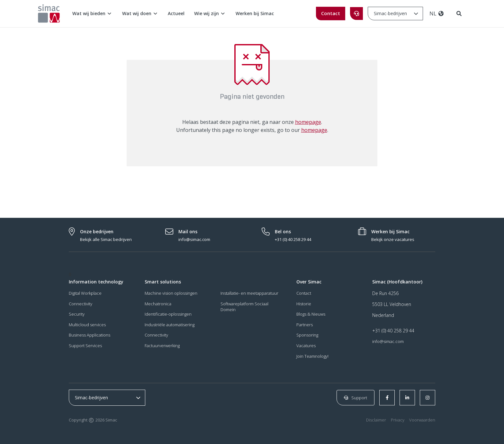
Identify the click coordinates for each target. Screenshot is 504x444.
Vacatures (306, 346)
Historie (304, 304)
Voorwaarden (422, 420)
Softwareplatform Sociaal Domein (244, 307)
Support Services (85, 346)
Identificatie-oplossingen (168, 314)
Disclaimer (376, 420)
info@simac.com (388, 341)
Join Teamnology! (312, 356)
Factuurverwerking (162, 346)
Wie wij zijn (210, 13)
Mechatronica (158, 304)
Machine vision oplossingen (171, 293)
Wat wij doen (140, 13)
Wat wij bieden (92, 13)
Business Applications (90, 335)
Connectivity (81, 304)
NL (437, 14)
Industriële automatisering (170, 325)
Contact (331, 13)
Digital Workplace (85, 293)
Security (77, 314)
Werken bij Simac (255, 13)
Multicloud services (87, 325)
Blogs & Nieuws (311, 314)
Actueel (176, 13)
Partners (305, 325)
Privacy (398, 420)
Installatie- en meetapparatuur (249, 293)
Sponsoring (307, 335)
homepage (308, 122)
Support (355, 398)
